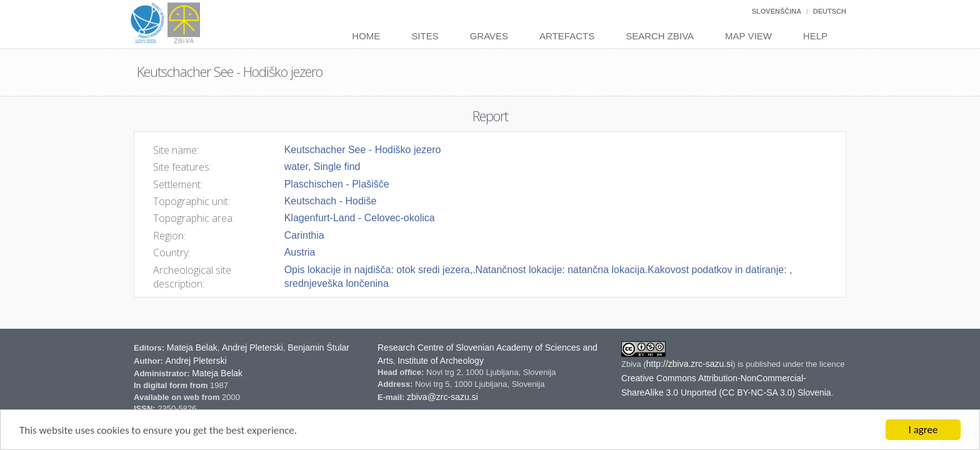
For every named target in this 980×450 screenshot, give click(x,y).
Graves (489, 36)
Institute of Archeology (441, 361)
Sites (425, 36)
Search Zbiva (660, 36)
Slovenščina (777, 11)
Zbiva (632, 364)
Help (815, 36)
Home (366, 36)
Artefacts (567, 36)
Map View (748, 36)
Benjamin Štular (318, 347)
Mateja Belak (192, 347)
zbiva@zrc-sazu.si (442, 397)
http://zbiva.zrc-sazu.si (690, 364)
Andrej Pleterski (252, 347)
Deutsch (830, 11)
